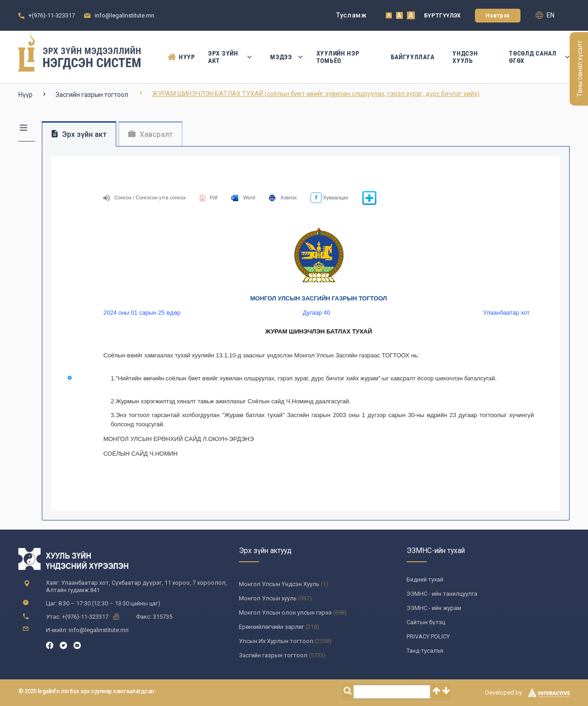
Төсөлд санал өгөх (539, 57)
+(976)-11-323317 (52, 15)
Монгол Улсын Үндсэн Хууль (279, 584)
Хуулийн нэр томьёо (338, 57)
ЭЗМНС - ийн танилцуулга (442, 594)
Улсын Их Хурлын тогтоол (276, 641)
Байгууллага (413, 57)
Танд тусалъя (425, 651)
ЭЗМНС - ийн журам (434, 608)
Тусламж (352, 15)
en (545, 15)
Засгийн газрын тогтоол (92, 95)
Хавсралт (150, 134)
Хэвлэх (283, 198)
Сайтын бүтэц (426, 622)
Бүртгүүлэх (443, 16)
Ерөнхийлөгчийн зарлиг (271, 627)
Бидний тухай (425, 579)
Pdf (209, 198)
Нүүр (179, 57)
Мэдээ (284, 57)
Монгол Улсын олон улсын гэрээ (285, 613)
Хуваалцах (329, 198)
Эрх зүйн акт (230, 57)
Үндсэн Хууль (465, 57)
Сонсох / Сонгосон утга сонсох (145, 198)
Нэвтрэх (498, 16)
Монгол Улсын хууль (268, 598)
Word (243, 198)
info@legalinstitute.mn (124, 15)
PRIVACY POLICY (428, 636)
